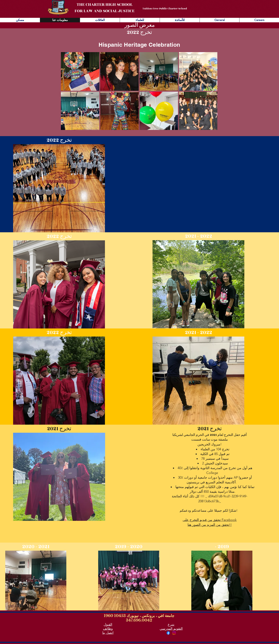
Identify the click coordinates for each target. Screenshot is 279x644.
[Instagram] (174, 633)
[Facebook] (168, 633)
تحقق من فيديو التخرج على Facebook (210, 520)
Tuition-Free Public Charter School (165, 9)
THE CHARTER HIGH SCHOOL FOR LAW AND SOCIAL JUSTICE (105, 8)
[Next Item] (211, 91)
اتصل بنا (108, 633)
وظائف (108, 629)
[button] (59, 188)
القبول (108, 625)
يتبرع (171, 625)
